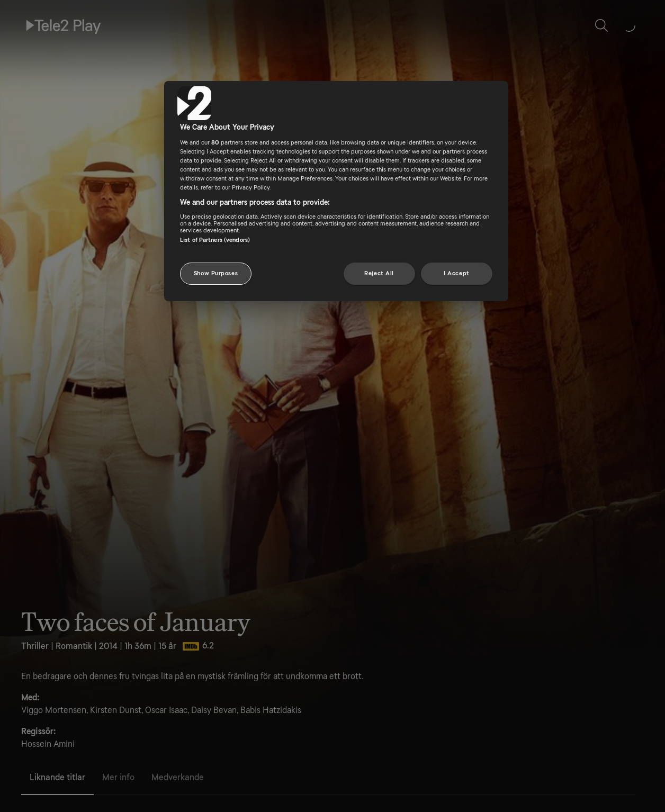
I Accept (457, 273)
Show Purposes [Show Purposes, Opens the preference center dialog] (216, 273)
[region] (336, 191)
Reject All (379, 273)
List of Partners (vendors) (215, 240)
